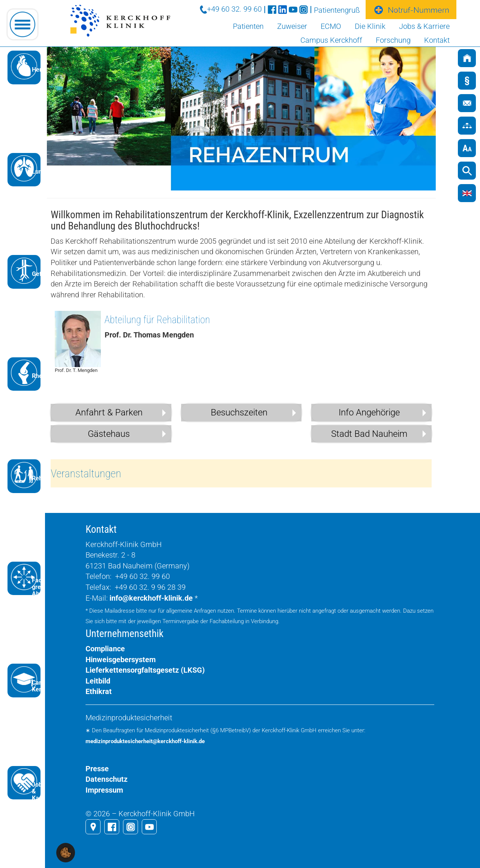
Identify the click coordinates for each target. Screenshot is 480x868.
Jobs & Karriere (424, 26)
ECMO (331, 26)
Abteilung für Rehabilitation (157, 320)
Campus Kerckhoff (331, 40)
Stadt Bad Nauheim (369, 434)
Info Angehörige (369, 412)
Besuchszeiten (239, 412)
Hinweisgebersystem (121, 660)
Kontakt (437, 40)
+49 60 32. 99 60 (234, 9)
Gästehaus (109, 434)
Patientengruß (337, 10)
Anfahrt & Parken (109, 412)
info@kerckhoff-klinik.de (151, 598)
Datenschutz (106, 779)
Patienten (248, 26)
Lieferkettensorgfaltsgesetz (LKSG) (145, 670)
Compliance (105, 649)
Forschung (393, 40)
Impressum (104, 790)
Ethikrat (99, 691)
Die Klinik (370, 26)
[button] (66, 852)
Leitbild (98, 681)
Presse (97, 769)
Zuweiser (292, 26)
